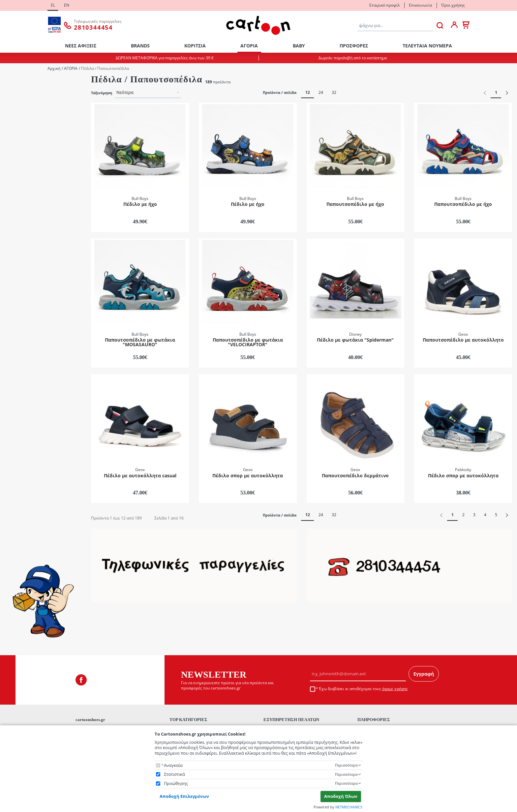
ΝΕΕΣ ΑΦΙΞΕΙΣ (81, 46)
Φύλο (10, 83)
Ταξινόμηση (102, 93)
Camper (21, 305)
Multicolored (26, 366)
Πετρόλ (21, 445)
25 (16, 180)
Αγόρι (19, 92)
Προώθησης (176, 784)
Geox (19, 331)
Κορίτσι (21, 101)
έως (37, 495)
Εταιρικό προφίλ (384, 5)
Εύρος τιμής (17, 454)
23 (16, 162)
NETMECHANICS (349, 807)
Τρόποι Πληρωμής (282, 714)
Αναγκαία (173, 765)
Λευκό (20, 419)
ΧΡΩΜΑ (12, 356)
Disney (20, 314)
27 (16, 197)
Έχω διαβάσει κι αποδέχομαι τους (363, 667)
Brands (12, 268)
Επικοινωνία (420, 5)
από (13, 495)
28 (16, 206)
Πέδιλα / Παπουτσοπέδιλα (39, 252)
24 (16, 171)
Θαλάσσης (24, 235)
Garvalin (22, 322)
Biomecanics (26, 287)
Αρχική (54, 69)
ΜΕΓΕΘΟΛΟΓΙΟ (19, 117)
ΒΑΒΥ (299, 46)
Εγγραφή (424, 652)
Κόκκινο (22, 410)
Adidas (20, 279)
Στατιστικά (174, 774)
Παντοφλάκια (27, 244)
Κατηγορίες (15, 216)
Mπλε (19, 375)
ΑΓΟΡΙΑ (249, 46)
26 (16, 189)
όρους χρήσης (395, 667)
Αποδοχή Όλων (341, 796)
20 (16, 136)
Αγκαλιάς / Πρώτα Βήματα (39, 226)
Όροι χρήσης (453, 5)
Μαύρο (21, 428)
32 (334, 92)
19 (16, 127)
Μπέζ (19, 436)
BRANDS (140, 46)
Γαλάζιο (21, 384)
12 (308, 92)
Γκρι (18, 392)
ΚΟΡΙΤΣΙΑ (195, 46)
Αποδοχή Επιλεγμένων (184, 796)
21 (16, 145)
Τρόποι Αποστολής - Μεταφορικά (296, 723)
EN (67, 5)
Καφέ (19, 401)
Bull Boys (22, 296)
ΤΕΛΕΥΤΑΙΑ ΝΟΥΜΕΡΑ (427, 46)
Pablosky (22, 340)
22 (16, 154)
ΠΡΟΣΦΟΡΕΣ (354, 46)
